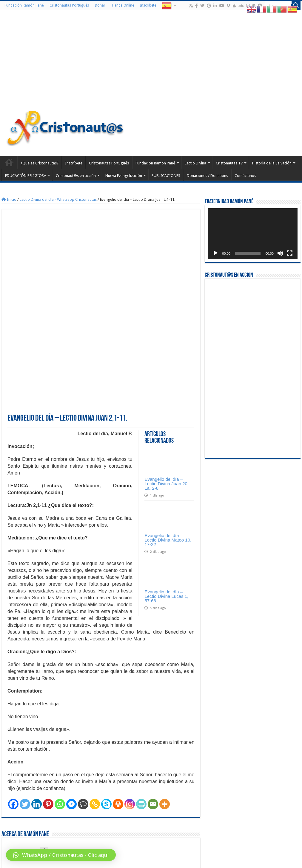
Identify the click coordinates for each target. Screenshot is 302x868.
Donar (100, 5)
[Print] (118, 705)
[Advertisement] (151, 61)
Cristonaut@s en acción (76, 176)
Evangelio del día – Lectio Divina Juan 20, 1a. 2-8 (167, 384)
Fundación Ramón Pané (24, 5)
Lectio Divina (195, 163)
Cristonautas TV (229, 163)
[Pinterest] (48, 705)
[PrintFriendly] (141, 705)
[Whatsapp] (60, 705)
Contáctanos (245, 176)
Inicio (9, 199)
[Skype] (106, 705)
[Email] (153, 705)
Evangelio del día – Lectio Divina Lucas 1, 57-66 (166, 497)
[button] (61, 855)
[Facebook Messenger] (71, 705)
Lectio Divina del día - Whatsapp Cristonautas (58, 199)
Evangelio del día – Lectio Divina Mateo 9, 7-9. (44, 794)
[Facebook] (13, 705)
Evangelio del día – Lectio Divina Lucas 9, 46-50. (158, 794)
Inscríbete (148, 5)
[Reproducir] (215, 253)
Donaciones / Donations (207, 176)
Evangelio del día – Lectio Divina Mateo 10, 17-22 (168, 440)
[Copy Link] (95, 705)
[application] (253, 234)
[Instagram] (130, 705)
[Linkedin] (37, 705)
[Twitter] (25, 705)
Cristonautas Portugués (69, 5)
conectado (94, 814)
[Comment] (83, 705)
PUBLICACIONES (166, 176)
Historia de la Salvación (272, 163)
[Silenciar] (280, 253)
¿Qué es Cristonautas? (40, 163)
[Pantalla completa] (290, 253)
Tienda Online (123, 5)
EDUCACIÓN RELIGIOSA (26, 176)
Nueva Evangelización (124, 176)
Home (9, 162)
